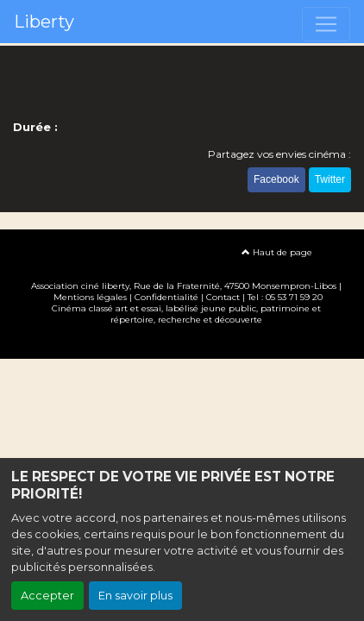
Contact (223, 297)
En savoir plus (135, 596)
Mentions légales (90, 297)
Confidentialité (166, 297)
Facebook (276, 179)
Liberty (44, 22)
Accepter (47, 596)
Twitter (330, 179)
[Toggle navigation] (326, 24)
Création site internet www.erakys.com (182, 345)
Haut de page (277, 252)
